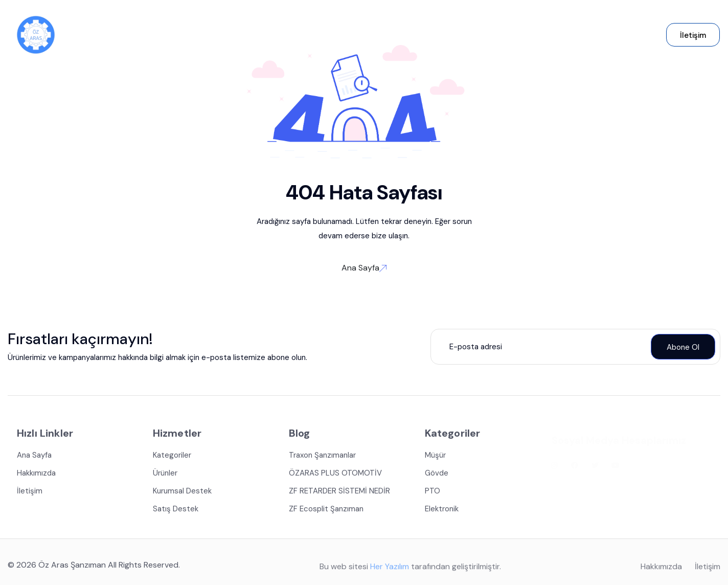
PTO (433, 492)
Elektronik (442, 510)
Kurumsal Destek (182, 492)
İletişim (30, 492)
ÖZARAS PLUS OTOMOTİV (335, 475)
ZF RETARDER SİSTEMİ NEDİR (339, 492)
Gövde (437, 475)
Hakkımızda (36, 475)
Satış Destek (176, 510)
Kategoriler (172, 457)
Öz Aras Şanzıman (72, 566)
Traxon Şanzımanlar (322, 457)
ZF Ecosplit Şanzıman (326, 510)
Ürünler (165, 475)
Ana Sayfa (364, 268)
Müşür (435, 457)
